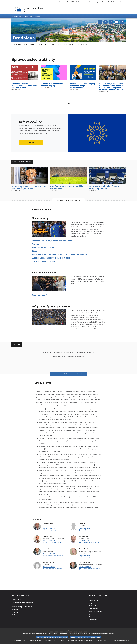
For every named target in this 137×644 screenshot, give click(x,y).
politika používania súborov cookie (98, 641)
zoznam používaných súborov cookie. (119, 641)
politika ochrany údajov (81, 641)
